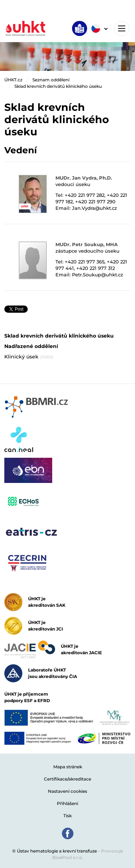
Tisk (67, 816)
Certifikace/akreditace (67, 779)
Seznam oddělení (51, 80)
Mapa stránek (68, 767)
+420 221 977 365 (85, 262)
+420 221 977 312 (96, 268)
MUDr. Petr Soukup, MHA (87, 244)
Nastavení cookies (67, 791)
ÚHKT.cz (13, 80)
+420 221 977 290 (95, 202)
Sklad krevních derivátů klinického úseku (58, 86)
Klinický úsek (29, 357)
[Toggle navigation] (122, 28)
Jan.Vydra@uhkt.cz (94, 208)
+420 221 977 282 (85, 195)
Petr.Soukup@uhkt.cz (98, 275)
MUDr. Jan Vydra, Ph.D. (84, 178)
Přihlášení (67, 803)
